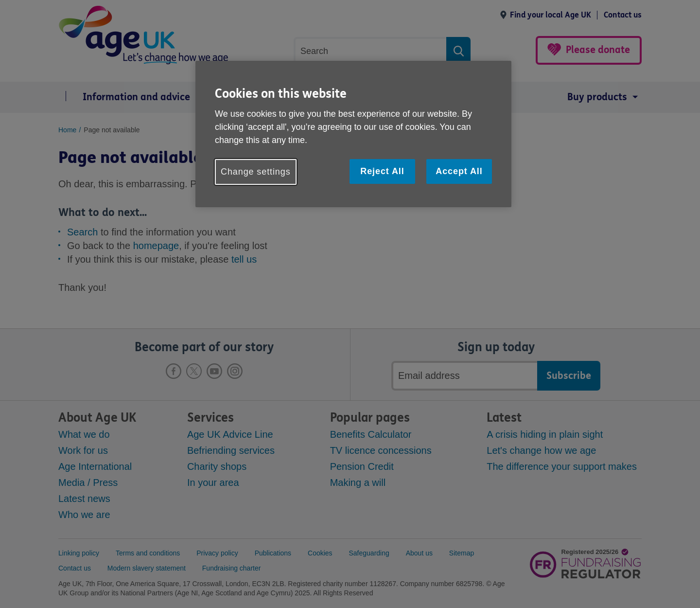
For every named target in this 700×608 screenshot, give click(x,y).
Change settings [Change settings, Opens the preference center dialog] (256, 172)
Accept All (459, 171)
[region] (353, 134)
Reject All (382, 171)
